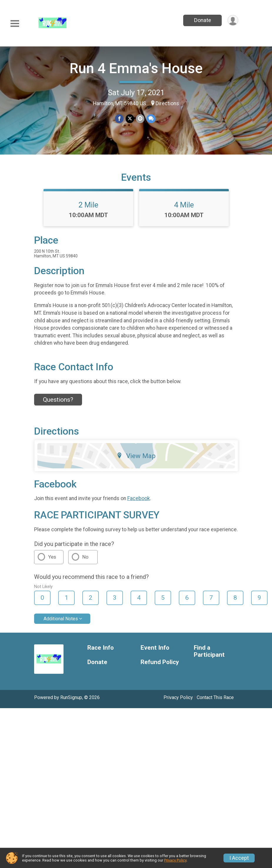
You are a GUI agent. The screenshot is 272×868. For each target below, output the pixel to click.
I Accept (239, 858)
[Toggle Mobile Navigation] (15, 24)
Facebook (139, 502)
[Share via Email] (140, 119)
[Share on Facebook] (120, 119)
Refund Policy (160, 666)
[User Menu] (233, 20)
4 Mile (184, 208)
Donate (202, 20)
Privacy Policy (178, 701)
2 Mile (88, 208)
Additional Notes (61, 622)
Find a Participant (209, 655)
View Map (136, 459)
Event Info (155, 651)
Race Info (101, 651)
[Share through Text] (151, 119)
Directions (167, 103)
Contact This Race (215, 701)
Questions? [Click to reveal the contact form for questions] (58, 403)
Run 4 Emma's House (136, 68)
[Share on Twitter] (130, 119)
